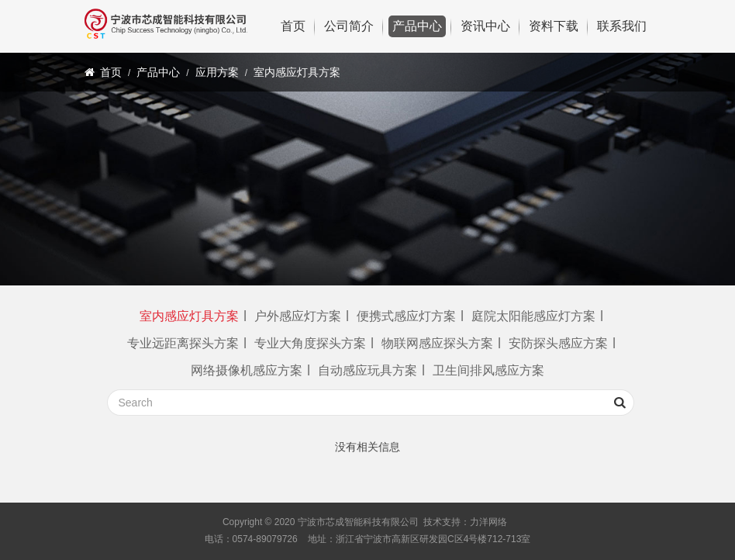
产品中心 (417, 26)
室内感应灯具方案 (297, 72)
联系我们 (622, 26)
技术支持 (442, 522)
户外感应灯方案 (298, 316)
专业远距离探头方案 (183, 343)
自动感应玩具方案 (367, 370)
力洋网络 (488, 522)
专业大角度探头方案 (310, 343)
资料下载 (554, 26)
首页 (293, 26)
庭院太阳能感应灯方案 (533, 316)
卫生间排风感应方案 (488, 370)
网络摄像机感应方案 (247, 370)
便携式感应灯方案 (406, 316)
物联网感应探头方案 (437, 343)
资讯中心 (485, 26)
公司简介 (349, 26)
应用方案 (217, 72)
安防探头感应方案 (558, 343)
